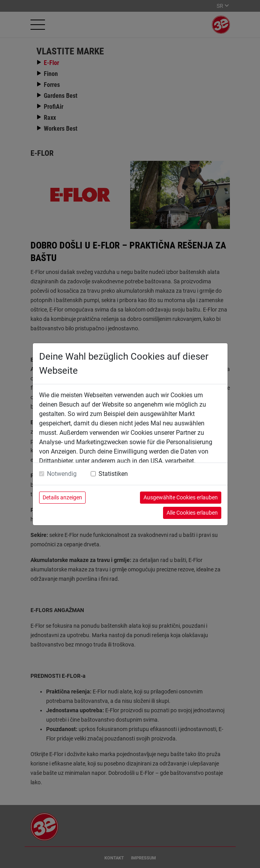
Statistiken (113, 474)
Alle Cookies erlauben (192, 513)
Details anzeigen (62, 497)
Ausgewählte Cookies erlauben (181, 497)
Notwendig (62, 474)
